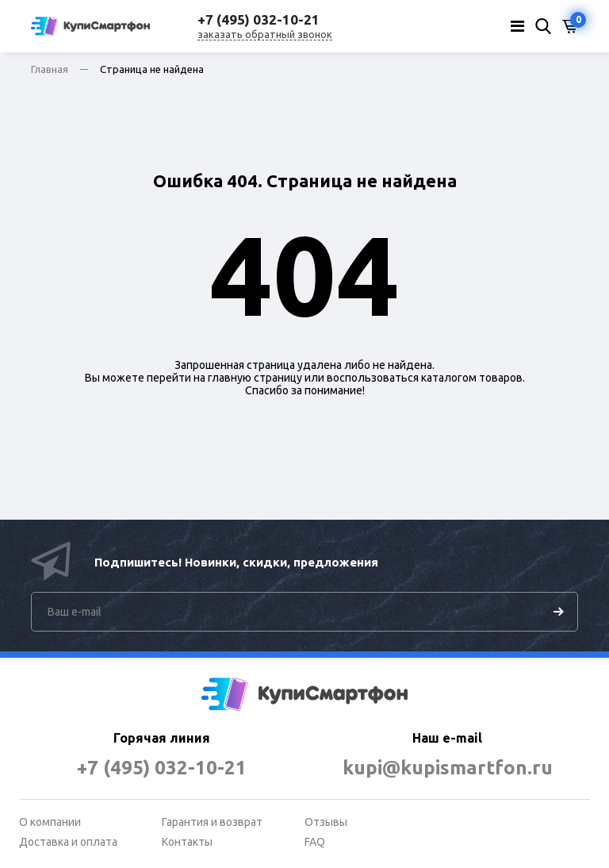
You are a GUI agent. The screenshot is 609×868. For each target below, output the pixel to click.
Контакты (187, 842)
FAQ (315, 842)
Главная (50, 69)
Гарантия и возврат (212, 822)
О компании (50, 822)
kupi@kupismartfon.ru (448, 768)
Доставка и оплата (68, 842)
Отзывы (326, 822)
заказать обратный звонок (265, 34)
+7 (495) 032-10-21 (162, 768)
